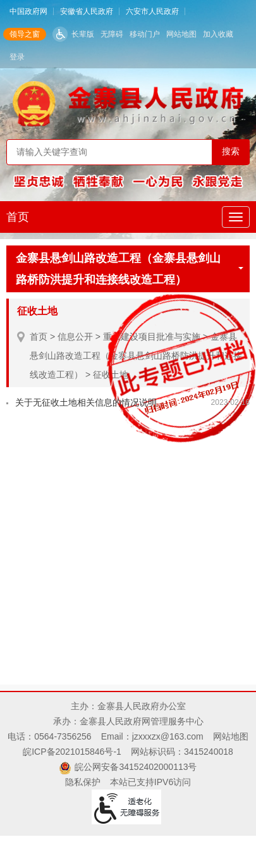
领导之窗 (25, 34)
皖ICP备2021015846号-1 (72, 752)
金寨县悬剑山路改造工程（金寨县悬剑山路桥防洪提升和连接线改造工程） (130, 269)
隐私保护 (83, 782)
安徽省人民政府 (87, 11)
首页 (18, 217)
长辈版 (83, 34)
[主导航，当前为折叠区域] (236, 217)
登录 (17, 57)
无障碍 (112, 34)
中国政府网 (28, 11)
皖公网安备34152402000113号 (136, 767)
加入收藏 (218, 34)
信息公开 (75, 337)
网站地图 (181, 34)
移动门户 (145, 34)
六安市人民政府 (152, 11)
